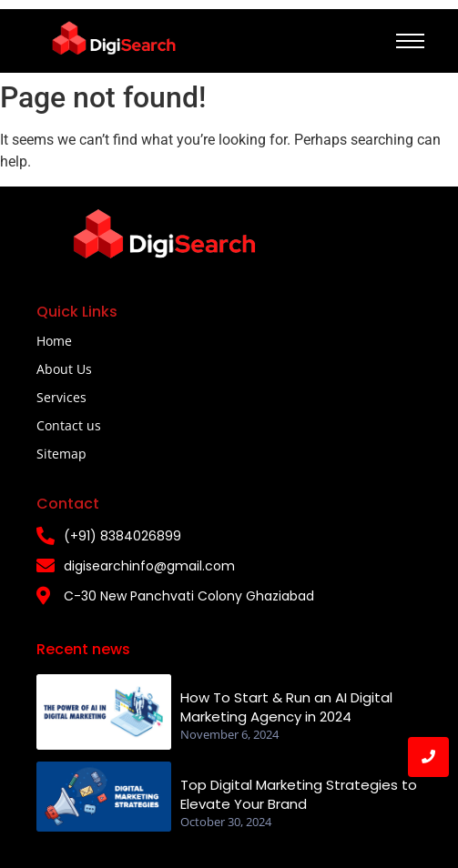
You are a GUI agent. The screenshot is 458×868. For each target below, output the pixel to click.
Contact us (69, 425)
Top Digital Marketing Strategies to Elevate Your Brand (299, 794)
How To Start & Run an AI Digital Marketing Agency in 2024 (286, 707)
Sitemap (61, 454)
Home (54, 341)
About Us (64, 369)
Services (61, 397)
